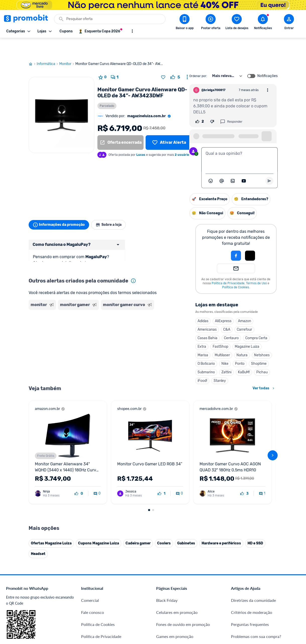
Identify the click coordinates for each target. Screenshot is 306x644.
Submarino (155, 354)
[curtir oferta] (175, 59)
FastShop (169, 329)
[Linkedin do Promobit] (280, 583)
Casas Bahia (156, 320)
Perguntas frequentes (250, 503)
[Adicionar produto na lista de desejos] (163, 59)
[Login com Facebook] (185, 238)
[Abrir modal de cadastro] (289, 23)
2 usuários (183, 137)
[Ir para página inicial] (33, 46)
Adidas (151, 303)
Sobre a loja (114, 207)
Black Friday (167, 479)
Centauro (180, 320)
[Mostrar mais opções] (132, 31)
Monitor (67, 46)
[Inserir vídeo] (244, 163)
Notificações (267, 58)
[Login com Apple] (199, 238)
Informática (48, 46)
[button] (167, 238)
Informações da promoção (61, 207)
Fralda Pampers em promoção (182, 539)
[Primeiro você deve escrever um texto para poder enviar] (269, 163)
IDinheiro (89, 569)
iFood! (151, 363)
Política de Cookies (184, 269)
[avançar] (273, 386)
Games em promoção (175, 515)
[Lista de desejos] (169, 124)
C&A (175, 311)
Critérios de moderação (252, 491)
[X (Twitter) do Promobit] (252, 583)
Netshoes (210, 337)
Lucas (141, 137)
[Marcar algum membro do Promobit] (222, 163)
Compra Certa (205, 320)
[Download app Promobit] (185, 23)
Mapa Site (90, 539)
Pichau (210, 354)
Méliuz (87, 593)
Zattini (175, 354)
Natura (191, 337)
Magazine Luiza (196, 329)
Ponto (188, 346)
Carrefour (193, 311)
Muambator (91, 617)
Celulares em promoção (177, 491)
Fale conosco (93, 491)
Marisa (151, 337)
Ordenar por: (198, 58)
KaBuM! (192, 354)
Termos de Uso (205, 265)
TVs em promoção (172, 551)
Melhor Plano (93, 581)
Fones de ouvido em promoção (183, 503)
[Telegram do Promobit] (294, 583)
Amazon (193, 303)
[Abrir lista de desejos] (237, 23)
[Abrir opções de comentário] (268, 72)
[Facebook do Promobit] (238, 583)
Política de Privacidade (177, 265)
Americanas (156, 311)
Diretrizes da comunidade (253, 479)
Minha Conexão (95, 605)
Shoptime (207, 346)
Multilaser (171, 337)
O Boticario (155, 346)
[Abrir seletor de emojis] (211, 163)
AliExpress (172, 303)
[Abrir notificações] (263, 23)
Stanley (168, 363)
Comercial (90, 479)
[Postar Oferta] (211, 23)
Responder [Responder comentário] (231, 104)
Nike (173, 346)
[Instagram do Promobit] (266, 583)
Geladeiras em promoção (178, 527)
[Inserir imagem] (233, 163)
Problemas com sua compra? (256, 515)
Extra (150, 329)
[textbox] (239, 141)
